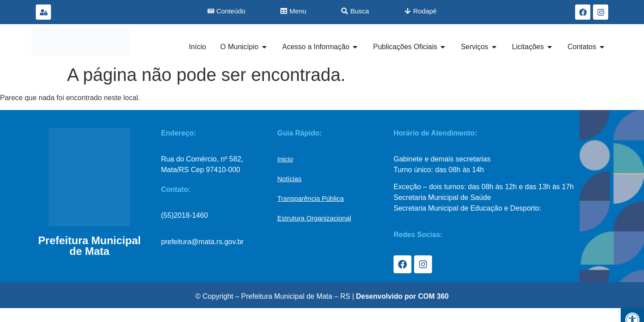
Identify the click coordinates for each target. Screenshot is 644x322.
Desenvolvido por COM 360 (402, 296)
